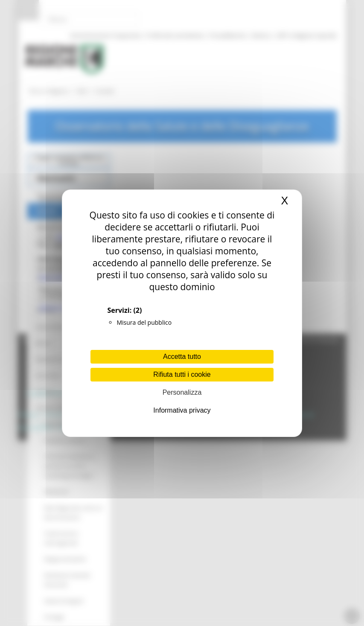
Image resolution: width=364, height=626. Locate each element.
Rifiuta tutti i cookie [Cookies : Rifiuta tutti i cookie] (182, 374)
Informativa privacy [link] (182, 410)
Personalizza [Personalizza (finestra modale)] (182, 392)
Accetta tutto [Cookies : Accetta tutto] (182, 357)
